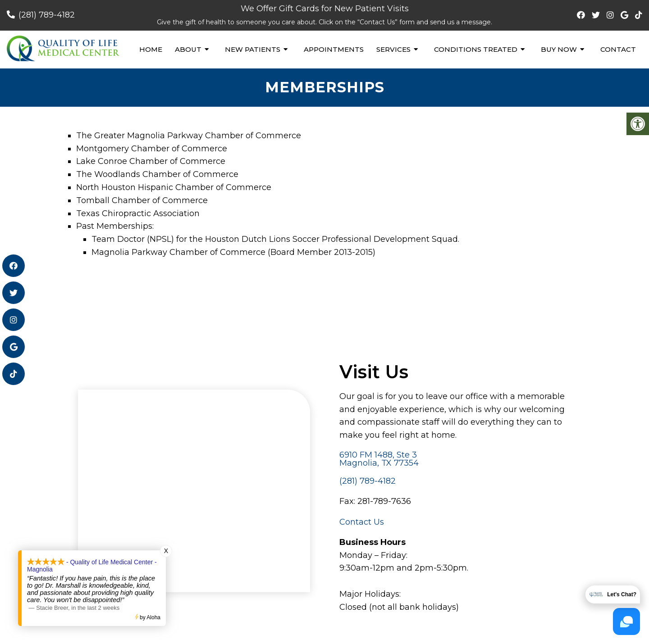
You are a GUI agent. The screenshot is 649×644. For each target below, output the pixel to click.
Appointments (334, 49)
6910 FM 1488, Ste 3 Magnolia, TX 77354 (379, 459)
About (188, 49)
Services (393, 49)
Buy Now (559, 49)
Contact (618, 49)
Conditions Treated (476, 49)
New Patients (253, 49)
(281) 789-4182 (47, 15)
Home (151, 49)
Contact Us (362, 522)
